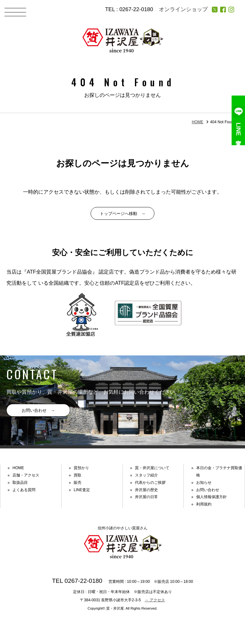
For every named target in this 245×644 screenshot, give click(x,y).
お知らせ (204, 483)
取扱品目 (20, 483)
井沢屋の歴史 (146, 490)
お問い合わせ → (38, 410)
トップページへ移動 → (123, 214)
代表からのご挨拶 (150, 483)
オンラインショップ (183, 9)
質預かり (81, 468)
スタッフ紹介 (146, 475)
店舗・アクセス (26, 475)
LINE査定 (238, 120)
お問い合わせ (208, 490)
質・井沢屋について (152, 468)
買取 (78, 475)
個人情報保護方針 (212, 497)
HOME (197, 122)
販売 (78, 483)
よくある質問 (24, 490)
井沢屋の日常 (146, 497)
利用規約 (204, 504)
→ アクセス (155, 600)
